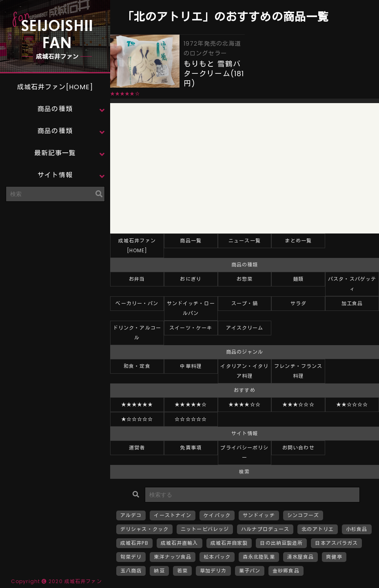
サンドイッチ (259, 515)
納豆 (159, 571)
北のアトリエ (318, 529)
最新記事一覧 (55, 153)
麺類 (298, 279)
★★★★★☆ (191, 404)
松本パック (217, 557)
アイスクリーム (245, 328)
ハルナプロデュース (265, 529)
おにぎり (191, 279)
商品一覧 (191, 241)
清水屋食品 (301, 557)
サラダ (298, 303)
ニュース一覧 (245, 241)
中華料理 (191, 366)
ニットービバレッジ (205, 529)
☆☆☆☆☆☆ (191, 419)
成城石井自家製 (229, 543)
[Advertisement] (55, 259)
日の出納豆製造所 (281, 543)
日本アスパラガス (336, 543)
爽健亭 (334, 557)
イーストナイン (173, 515)
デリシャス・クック (144, 529)
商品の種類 (55, 109)
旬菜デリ (131, 557)
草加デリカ (213, 571)
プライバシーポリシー (244, 453)
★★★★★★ (137, 404)
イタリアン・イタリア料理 (244, 371)
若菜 (182, 571)
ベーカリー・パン (137, 303)
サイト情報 (55, 175)
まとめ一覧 (298, 241)
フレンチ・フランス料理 (298, 371)
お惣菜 (245, 279)
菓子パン (250, 571)
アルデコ (131, 515)
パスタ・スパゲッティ (352, 284)
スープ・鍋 (245, 303)
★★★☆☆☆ (298, 404)
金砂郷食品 (286, 571)
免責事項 (191, 448)
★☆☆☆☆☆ (137, 419)
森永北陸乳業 (259, 557)
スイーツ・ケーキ (191, 328)
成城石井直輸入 (180, 543)
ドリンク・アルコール (137, 333)
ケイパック (217, 515)
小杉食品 (357, 529)
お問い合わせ (298, 448)
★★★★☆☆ (245, 404)
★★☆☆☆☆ (352, 404)
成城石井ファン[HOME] (55, 87)
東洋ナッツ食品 (173, 557)
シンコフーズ (303, 515)
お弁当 (137, 279)
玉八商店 (131, 571)
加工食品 (352, 303)
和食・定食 (137, 366)
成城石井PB (134, 543)
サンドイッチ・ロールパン (191, 308)
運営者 (137, 448)
